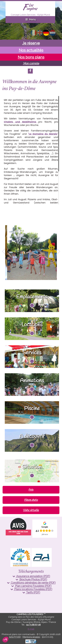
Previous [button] (3, 253)
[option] (31, 253)
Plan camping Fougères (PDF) (31, 586)
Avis (31, 490)
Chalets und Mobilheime (21, 122)
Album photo (31, 500)
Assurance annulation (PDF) (31, 576)
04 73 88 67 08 (33, 625)
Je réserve (31, 43)
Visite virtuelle (31, 510)
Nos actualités (31, 50)
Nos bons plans (31, 57)
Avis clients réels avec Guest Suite (18, 532)
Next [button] (59, 253)
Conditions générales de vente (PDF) (31, 583)
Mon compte (31, 63)
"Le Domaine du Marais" (43, 134)
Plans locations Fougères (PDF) (31, 589)
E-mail (31, 629)
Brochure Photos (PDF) (31, 579)
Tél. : (31, 625)
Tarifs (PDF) (31, 592)
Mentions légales (31, 637)
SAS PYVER (15, 637)
